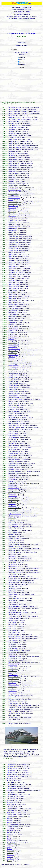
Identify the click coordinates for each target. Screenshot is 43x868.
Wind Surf (11, 359)
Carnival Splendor (14, 635)
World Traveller (13, 240)
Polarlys (9, 861)
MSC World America (14, 421)
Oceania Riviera (13, 248)
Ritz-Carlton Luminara (15, 107)
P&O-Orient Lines (12, 18)
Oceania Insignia (13, 337)
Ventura (11, 614)
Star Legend (12, 313)
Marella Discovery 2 (14, 651)
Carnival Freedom (14, 681)
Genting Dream (13, 293)
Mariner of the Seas (14, 570)
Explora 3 (11, 137)
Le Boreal (11, 339)
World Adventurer (13, 236)
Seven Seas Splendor (15, 148)
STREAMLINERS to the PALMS (21, 7)
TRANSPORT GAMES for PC (21, 14)
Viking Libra (12, 260)
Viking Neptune (13, 272)
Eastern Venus (13, 323)
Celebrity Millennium (14, 411)
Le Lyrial (11, 321)
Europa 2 (11, 123)
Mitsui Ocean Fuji (13, 166)
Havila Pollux (12, 647)
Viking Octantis (13, 129)
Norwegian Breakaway (15, 612)
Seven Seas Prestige (15, 117)
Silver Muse (12, 176)
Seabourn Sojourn (14, 164)
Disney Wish (12, 210)
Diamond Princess (14, 446)
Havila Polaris (12, 645)
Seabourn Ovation (14, 168)
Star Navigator (13, 295)
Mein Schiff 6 (12, 528)
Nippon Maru (12, 216)
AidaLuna (10, 819)
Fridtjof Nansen (13, 701)
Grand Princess (13, 480)
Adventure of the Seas (15, 472)
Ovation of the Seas (14, 637)
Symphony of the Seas (15, 399)
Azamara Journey (14, 315)
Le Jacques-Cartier (14, 222)
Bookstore (32, 18)
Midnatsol (10, 845)
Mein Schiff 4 (12, 518)
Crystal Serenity (13, 115)
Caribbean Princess (14, 699)
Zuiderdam (12, 478)
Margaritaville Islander (15, 580)
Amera (10, 303)
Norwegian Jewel (13, 498)
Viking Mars (12, 270)
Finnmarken (10, 855)
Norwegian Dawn (13, 524)
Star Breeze (12, 317)
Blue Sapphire (13, 301)
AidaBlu (9, 839)
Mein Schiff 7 (12, 591)
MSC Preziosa (13, 532)
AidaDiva (10, 823)
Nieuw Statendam (14, 598)
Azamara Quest (13, 329)
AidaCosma (10, 800)
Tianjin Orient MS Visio (15, 617)
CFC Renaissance (14, 405)
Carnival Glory (13, 691)
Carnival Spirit (12, 458)
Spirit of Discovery (14, 284)
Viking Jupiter (12, 276)
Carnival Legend (13, 448)
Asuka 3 (11, 200)
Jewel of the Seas (14, 488)
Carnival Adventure (14, 500)
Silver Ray (11, 131)
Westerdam (12, 474)
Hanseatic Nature (13, 194)
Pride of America (13, 711)
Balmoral (10, 841)
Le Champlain (12, 230)
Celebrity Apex (13, 343)
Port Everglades (33, 16)
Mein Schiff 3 (12, 522)
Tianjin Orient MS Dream (16, 548)
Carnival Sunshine (12, 809)
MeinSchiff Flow (13, 431)
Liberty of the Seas (14, 544)
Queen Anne (12, 407)
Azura (10, 602)
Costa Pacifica (13, 665)
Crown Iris (10, 835)
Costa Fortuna (13, 625)
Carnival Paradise (14, 709)
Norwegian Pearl (13, 512)
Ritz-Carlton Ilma (13, 109)
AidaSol (9, 837)
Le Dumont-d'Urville (14, 226)
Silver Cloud (12, 178)
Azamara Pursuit (13, 309)
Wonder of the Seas (14, 427)
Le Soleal (11, 325)
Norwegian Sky (13, 558)
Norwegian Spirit (13, 576)
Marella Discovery (14, 618)
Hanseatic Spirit (13, 188)
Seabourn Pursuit (13, 141)
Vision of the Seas (14, 685)
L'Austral (11, 331)
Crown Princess (13, 655)
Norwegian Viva (13, 363)
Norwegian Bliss (13, 466)
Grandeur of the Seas (15, 707)
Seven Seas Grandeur (15, 146)
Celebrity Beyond (13, 381)
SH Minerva (12, 156)
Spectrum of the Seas (15, 568)
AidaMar (9, 833)
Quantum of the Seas (15, 657)
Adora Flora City (12, 805)
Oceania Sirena (13, 335)
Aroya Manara (13, 311)
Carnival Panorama (14, 713)
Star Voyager (12, 536)
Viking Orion (12, 278)
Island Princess (13, 333)
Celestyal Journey (14, 397)
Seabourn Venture (14, 144)
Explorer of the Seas (14, 578)
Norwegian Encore (14, 417)
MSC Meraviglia (13, 661)
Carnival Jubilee (12, 764)
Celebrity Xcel (12, 375)
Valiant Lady (12, 494)
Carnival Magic (11, 766)
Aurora (10, 554)
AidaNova (10, 803)
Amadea (11, 252)
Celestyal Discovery (13, 827)
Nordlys (9, 847)
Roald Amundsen (13, 703)
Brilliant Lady (12, 482)
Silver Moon (12, 172)
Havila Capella (13, 659)
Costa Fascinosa (13, 669)
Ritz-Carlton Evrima (14, 119)
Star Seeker (12, 307)
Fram (10, 673)
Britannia (11, 586)
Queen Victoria (13, 389)
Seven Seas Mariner (14, 198)
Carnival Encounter (14, 468)
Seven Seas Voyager (15, 204)
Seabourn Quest (13, 162)
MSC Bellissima (13, 641)
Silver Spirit (12, 152)
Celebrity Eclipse (13, 391)
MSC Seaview (13, 693)
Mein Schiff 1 (12, 629)
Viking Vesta (12, 262)
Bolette (10, 361)
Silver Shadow (13, 158)
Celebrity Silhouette (14, 393)
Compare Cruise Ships (23, 18)
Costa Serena (12, 689)
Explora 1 (11, 182)
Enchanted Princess (14, 550)
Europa (11, 186)
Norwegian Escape (14, 582)
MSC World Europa (14, 452)
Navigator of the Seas (15, 572)
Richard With (11, 851)
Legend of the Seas (14, 349)
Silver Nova (12, 133)
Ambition (11, 415)
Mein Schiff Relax (14, 433)
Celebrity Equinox (14, 385)
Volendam (11, 413)
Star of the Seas (13, 351)
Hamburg (11, 584)
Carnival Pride (13, 496)
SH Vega (11, 154)
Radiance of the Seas (15, 484)
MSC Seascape (13, 604)
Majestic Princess (14, 538)
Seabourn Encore (14, 174)
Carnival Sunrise (12, 795)
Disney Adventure (14, 266)
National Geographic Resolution (18, 111)
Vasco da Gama (13, 373)
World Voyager (13, 244)
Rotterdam (11, 588)
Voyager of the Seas (14, 677)
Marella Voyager (13, 454)
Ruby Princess (13, 671)
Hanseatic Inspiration (15, 190)
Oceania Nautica (13, 327)
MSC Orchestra (13, 649)
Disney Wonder (13, 297)
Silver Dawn (12, 170)
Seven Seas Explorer (15, 150)
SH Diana (11, 192)
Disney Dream (13, 256)
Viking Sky (11, 280)
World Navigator (13, 242)
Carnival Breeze (13, 723)
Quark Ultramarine (14, 196)
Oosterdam (12, 520)
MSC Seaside (12, 697)
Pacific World (12, 562)
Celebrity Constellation (15, 379)
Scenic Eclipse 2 (13, 135)
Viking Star (12, 286)
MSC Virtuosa (12, 633)
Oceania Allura (13, 218)
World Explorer (13, 246)
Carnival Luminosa (14, 403)
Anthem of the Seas (14, 639)
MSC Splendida (13, 435)
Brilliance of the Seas (15, 514)
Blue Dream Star (12, 843)
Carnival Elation (12, 788)
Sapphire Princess (14, 437)
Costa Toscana (11, 792)
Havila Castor (12, 653)
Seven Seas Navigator (15, 202)
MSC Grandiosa (13, 643)
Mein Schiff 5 (12, 540)
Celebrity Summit (13, 401)
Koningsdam (12, 592)
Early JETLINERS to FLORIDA (21, 12)
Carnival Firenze (12, 815)
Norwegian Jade (13, 526)
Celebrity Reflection (14, 460)
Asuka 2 (11, 234)
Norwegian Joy (13, 341)
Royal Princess (13, 566)
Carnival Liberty (13, 667)
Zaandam (11, 409)
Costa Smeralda (12, 786)
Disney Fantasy (13, 254)
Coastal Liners (17, 16)
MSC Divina (12, 542)
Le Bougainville (13, 228)
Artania (10, 621)
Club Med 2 (12, 357)
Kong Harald (11, 859)
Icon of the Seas (13, 355)
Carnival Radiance (12, 784)
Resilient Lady (13, 490)
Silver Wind (12, 184)
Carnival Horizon (12, 768)
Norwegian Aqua (13, 369)
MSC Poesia (12, 631)
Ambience (11, 462)
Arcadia (11, 534)
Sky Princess (12, 556)
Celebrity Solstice (13, 387)
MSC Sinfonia (11, 796)
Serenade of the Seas (15, 508)
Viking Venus (12, 274)
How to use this (22, 42)
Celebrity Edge (13, 347)
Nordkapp (10, 857)
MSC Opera (10, 829)
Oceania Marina (13, 250)
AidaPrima (10, 780)
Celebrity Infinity (13, 423)
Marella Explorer (13, 486)
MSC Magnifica (13, 574)
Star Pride (11, 319)
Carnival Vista (11, 770)
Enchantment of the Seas (14, 790)
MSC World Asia (13, 419)
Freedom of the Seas (15, 705)
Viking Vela (12, 264)
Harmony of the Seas (15, 476)
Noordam (11, 470)
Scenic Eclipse (13, 139)
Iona (10, 719)
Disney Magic (12, 299)
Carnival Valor (12, 687)
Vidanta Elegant (13, 206)
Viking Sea (12, 282)
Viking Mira (12, 258)
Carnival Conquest (14, 695)
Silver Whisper (13, 160)
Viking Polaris (12, 127)
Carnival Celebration (13, 772)
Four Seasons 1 (13, 125)
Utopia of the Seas (14, 425)
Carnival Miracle (13, 439)
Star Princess (12, 502)
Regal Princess (13, 564)
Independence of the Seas (16, 595)
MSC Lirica (10, 807)
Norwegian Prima (13, 365)
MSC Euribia (12, 622)
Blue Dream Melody (13, 825)
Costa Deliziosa (13, 395)
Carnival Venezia (12, 817)
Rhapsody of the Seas (15, 663)
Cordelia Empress (12, 811)
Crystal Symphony (14, 121)
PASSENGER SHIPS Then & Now (21, 10)
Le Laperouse (12, 232)
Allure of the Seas (14, 516)
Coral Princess (13, 353)
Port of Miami (25, 16)
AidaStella (10, 831)
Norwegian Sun (13, 456)
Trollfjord (9, 849)
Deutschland (12, 450)
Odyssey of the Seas (14, 608)
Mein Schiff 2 (12, 627)
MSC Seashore (13, 610)
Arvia (10, 715)
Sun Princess (12, 506)
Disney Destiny (13, 212)
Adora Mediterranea (14, 492)
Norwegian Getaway (14, 606)
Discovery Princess (14, 546)
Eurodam (11, 443)
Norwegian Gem (13, 510)
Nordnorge (10, 853)
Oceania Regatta (13, 305)
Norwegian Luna (13, 367)
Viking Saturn (12, 268)
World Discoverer (13, 238)
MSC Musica (12, 683)
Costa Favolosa (13, 675)
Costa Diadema (11, 782)
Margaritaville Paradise (15, 464)
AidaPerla (10, 778)
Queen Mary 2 (13, 290)
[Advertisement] (22, 25)
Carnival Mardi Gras (13, 776)
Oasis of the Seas (14, 552)
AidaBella (10, 821)
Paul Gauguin (12, 208)
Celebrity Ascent (13, 377)
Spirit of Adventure (14, 288)
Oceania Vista (12, 220)
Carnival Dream (13, 717)
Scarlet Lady (12, 504)
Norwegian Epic (13, 600)
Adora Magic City (12, 813)
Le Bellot (11, 224)
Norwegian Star (13, 530)
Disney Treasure (13, 214)
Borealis (11, 371)
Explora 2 (11, 180)
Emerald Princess (14, 679)
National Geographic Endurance (18, 113)
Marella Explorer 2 (14, 560)
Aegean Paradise (12, 774)
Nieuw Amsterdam (14, 429)
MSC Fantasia (13, 442)
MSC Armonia (11, 799)
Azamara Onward (14, 345)
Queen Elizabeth (13, 383)
